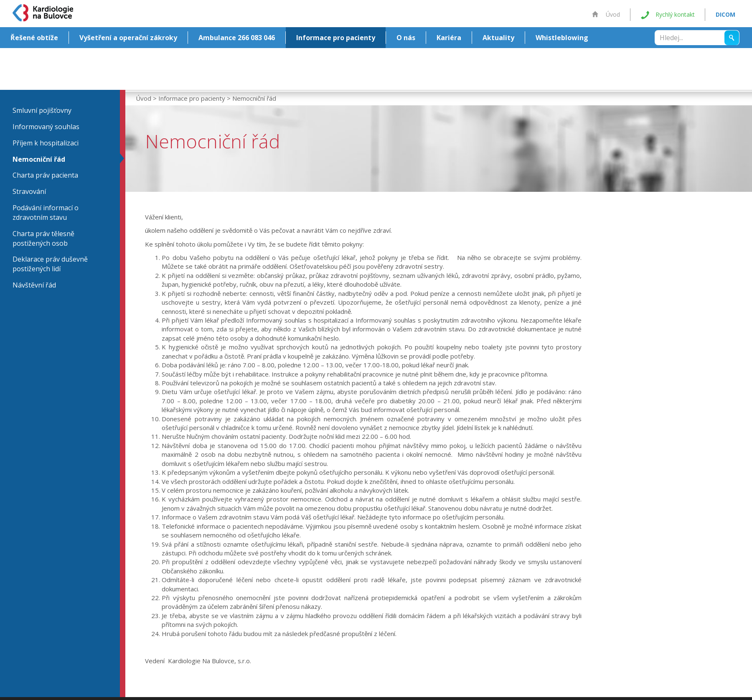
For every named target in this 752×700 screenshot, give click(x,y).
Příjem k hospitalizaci (46, 143)
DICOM (725, 14)
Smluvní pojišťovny (42, 110)
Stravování (29, 191)
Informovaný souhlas (46, 127)
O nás (406, 38)
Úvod (606, 14)
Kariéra (449, 38)
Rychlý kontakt (668, 15)
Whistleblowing (562, 38)
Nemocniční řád (39, 159)
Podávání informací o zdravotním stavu (46, 213)
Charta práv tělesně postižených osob (43, 238)
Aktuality (498, 38)
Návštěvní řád (34, 285)
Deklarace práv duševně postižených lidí (50, 264)
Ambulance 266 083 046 (237, 38)
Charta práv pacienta (45, 175)
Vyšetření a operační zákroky (128, 38)
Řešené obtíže (34, 38)
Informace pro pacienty (336, 38)
